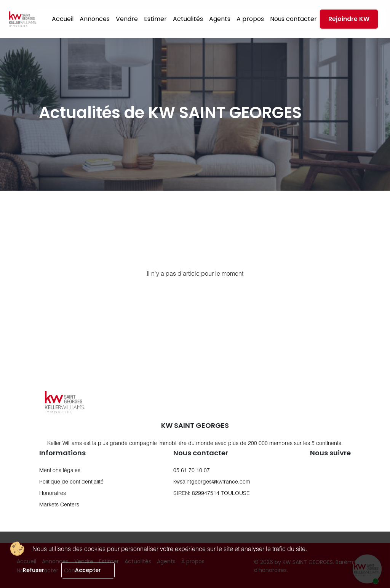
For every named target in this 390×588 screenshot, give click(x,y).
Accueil (63, 19)
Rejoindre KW (349, 19)
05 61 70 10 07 (192, 470)
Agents (220, 19)
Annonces (95, 19)
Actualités (188, 19)
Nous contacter (293, 19)
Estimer (155, 19)
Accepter (88, 570)
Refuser (34, 570)
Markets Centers (59, 504)
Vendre (127, 19)
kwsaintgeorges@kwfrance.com (212, 481)
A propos (250, 19)
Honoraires (53, 493)
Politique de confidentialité (71, 481)
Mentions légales (60, 470)
